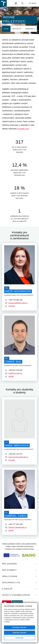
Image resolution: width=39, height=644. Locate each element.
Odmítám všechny (20, 633)
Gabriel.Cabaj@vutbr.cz (16, 527)
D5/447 (10, 531)
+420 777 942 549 (14, 524)
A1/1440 (10, 460)
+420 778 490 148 (14, 300)
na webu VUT (23, 129)
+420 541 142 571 (14, 454)
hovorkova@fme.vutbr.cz (16, 303)
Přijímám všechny (19, 627)
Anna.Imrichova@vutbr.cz (17, 457)
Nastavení (19, 638)
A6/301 (10, 377)
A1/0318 (10, 306)
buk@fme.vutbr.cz (14, 373)
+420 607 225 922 (14, 370)
